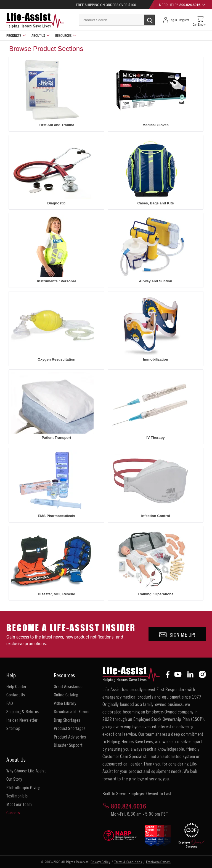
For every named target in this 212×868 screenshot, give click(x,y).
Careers (13, 812)
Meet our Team (19, 804)
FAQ (10, 703)
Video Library (65, 703)
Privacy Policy (100, 862)
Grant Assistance (68, 686)
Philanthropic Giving (23, 787)
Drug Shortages (67, 720)
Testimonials (17, 796)
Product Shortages (70, 728)
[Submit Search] (144, 20)
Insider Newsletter (22, 720)
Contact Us (16, 694)
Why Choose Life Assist (26, 770)
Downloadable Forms (72, 711)
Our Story (14, 779)
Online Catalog (66, 694)
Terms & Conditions (128, 862)
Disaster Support (68, 745)
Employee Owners (158, 862)
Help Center (17, 686)
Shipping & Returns (23, 711)
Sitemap (13, 728)
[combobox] (117, 20)
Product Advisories (70, 737)
